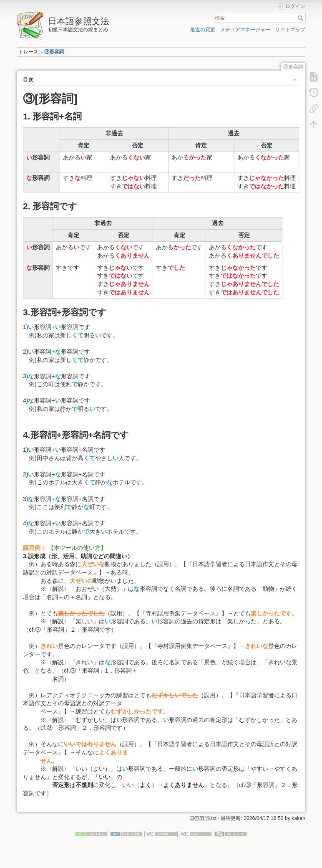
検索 (301, 18)
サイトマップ (290, 30)
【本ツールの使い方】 (77, 548)
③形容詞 (54, 52)
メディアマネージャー (245, 30)
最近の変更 (203, 30)
